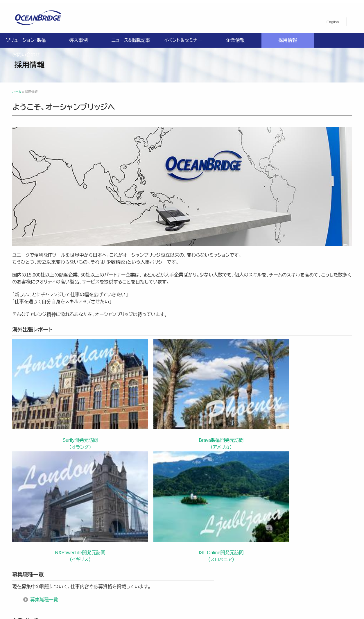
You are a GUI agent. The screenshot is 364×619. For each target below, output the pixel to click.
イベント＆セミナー (183, 38)
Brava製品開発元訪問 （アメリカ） (137, 370)
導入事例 (78, 38)
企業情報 (235, 38)
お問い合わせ (26, 52)
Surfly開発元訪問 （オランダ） (54, 370)
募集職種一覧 (47, 443)
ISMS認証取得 (218, 566)
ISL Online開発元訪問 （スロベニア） (304, 370)
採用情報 (288, 38)
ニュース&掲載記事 (131, 38)
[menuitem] (333, 19)
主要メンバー (220, 450)
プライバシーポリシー (121, 566)
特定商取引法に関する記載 (264, 566)
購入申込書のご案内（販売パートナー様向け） (142, 573)
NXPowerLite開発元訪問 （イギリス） (221, 370)
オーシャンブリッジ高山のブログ (253, 573)
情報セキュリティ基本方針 (172, 566)
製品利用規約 (203, 573)
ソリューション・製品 (26, 38)
